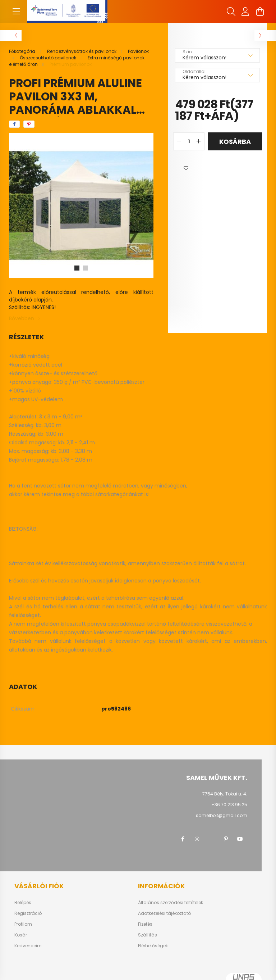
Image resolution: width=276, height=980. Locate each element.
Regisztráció (28, 913)
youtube (240, 839)
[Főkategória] (23, 51)
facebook (183, 839)
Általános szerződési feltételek (171, 903)
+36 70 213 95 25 (229, 805)
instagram (197, 839)
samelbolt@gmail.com (222, 815)
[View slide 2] (86, 268)
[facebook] (14, 124)
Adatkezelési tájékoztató (164, 913)
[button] (186, 168)
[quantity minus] (179, 141)
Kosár (21, 935)
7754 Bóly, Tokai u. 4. (225, 794)
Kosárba (235, 142)
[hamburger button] (16, 12)
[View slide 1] (77, 268)
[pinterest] (29, 124)
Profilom (23, 924)
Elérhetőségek (153, 946)
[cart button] (260, 12)
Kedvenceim (28, 946)
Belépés (23, 903)
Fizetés (145, 924)
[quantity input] (189, 141)
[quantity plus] (199, 141)
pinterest (226, 839)
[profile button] (245, 12)
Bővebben (22, 318)
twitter (211, 839)
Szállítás (148, 935)
